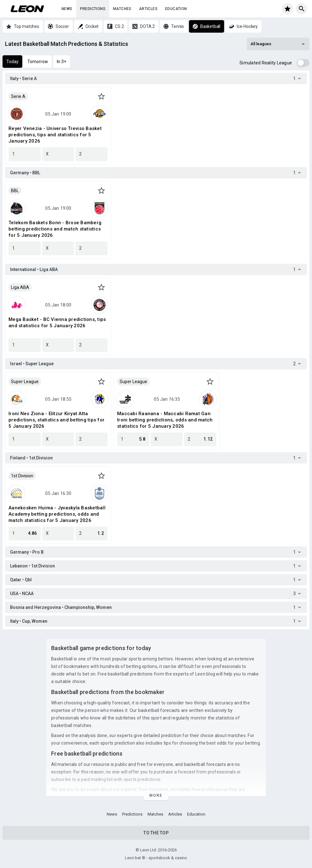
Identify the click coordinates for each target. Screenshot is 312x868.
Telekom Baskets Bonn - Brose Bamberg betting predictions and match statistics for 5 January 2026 (55, 229)
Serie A (18, 96)
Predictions (93, 9)
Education (176, 9)
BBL (15, 191)
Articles (148, 9)
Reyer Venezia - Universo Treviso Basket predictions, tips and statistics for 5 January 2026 (55, 135)
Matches (122, 9)
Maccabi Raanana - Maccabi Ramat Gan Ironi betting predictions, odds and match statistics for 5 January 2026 (165, 420)
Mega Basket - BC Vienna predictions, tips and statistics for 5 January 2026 (57, 323)
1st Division (22, 476)
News (67, 9)
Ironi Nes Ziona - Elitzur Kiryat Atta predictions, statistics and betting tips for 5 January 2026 (56, 420)
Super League (25, 382)
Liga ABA (20, 287)
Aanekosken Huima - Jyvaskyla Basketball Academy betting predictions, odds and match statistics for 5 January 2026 (57, 514)
